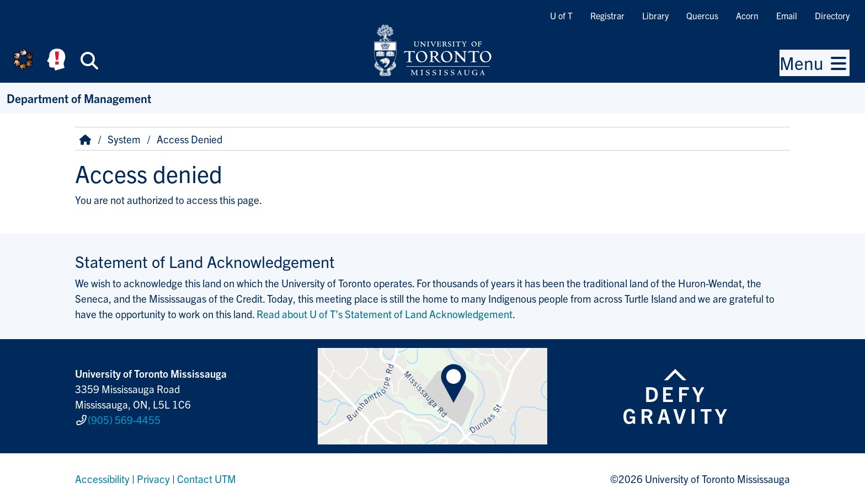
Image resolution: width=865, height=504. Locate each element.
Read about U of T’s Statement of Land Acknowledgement (385, 314)
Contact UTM (207, 479)
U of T (561, 15)
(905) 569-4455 (124, 420)
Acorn (747, 15)
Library (655, 15)
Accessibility (102, 479)
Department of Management (79, 98)
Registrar (607, 15)
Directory (832, 15)
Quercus (702, 15)
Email (787, 15)
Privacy (153, 479)
